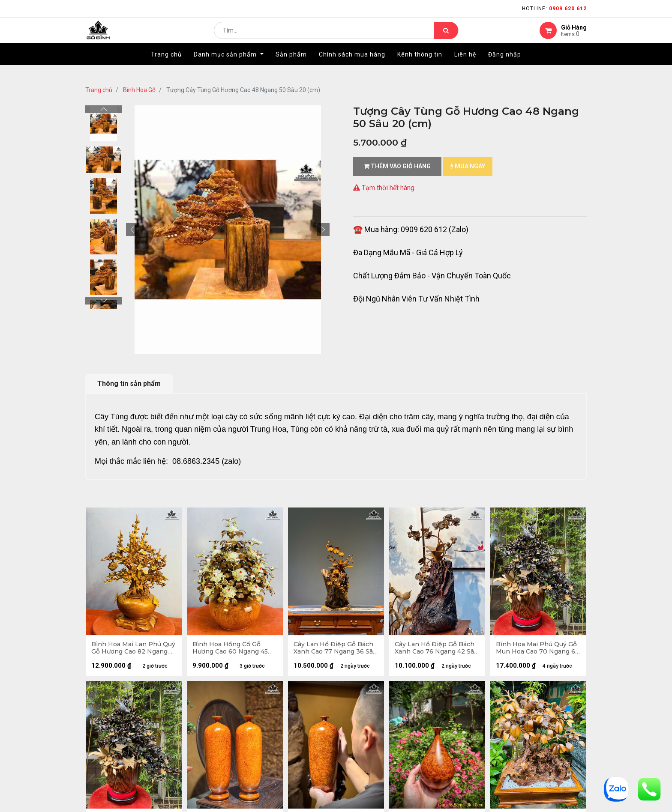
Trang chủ (99, 90)
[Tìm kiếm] (446, 37)
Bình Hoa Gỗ (139, 90)
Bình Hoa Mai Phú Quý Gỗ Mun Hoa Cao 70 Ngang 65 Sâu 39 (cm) (538, 649)
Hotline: (554, 9)
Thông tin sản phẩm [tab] (129, 384)
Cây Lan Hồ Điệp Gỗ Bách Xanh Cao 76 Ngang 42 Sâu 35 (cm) (437, 649)
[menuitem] (166, 67)
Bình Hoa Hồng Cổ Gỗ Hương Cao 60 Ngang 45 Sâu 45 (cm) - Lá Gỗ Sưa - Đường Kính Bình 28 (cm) (232, 649)
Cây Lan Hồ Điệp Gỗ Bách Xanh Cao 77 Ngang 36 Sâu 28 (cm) (336, 649)
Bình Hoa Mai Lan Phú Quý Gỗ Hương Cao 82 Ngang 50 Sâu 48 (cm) (127, 649)
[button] (132, 230)
